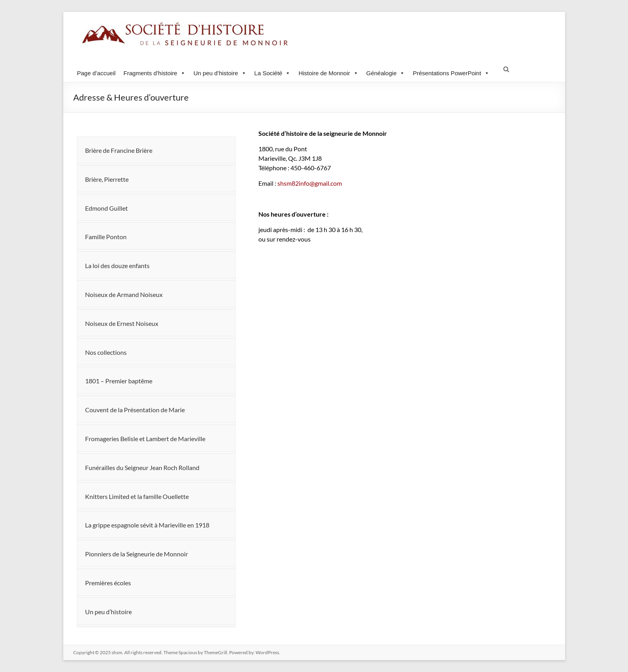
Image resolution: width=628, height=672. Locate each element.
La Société (273, 73)
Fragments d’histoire (155, 73)
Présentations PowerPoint (451, 73)
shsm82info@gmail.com (300, 183)
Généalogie (386, 73)
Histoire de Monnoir (328, 73)
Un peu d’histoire (220, 73)
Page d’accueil (97, 73)
